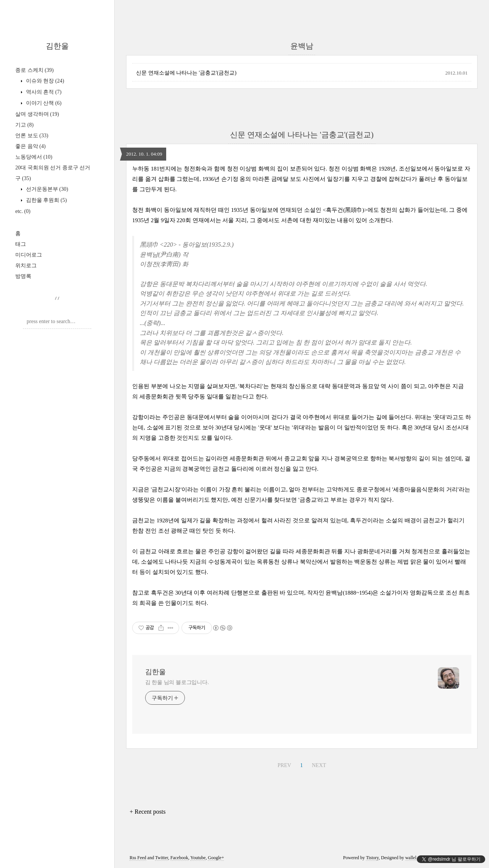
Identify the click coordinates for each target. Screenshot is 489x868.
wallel (411, 858)
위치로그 (26, 266)
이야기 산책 (43, 103)
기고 (24, 125)
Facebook (179, 858)
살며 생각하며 (37, 114)
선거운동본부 (46, 189)
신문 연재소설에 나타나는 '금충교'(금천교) (186, 73)
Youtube (198, 858)
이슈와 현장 (44, 81)
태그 (21, 244)
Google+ (216, 858)
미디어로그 (29, 255)
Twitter (162, 858)
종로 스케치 (34, 70)
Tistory (372, 858)
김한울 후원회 (46, 200)
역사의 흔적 (43, 92)
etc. (23, 211)
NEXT (319, 765)
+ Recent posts (147, 812)
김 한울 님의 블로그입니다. (177, 682)
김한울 (57, 46)
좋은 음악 (30, 146)
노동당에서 (34, 157)
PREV (284, 765)
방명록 (23, 276)
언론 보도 (32, 136)
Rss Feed (138, 858)
